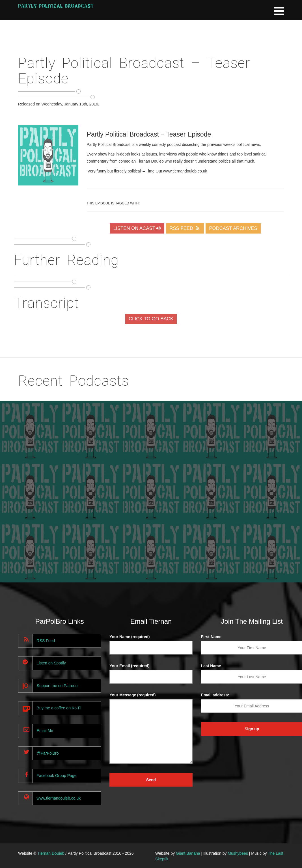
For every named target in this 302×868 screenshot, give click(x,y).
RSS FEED (185, 228)
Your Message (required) (132, 695)
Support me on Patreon (57, 686)
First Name (211, 637)
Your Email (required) (129, 666)
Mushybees (238, 853)
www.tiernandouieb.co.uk (59, 798)
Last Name (211, 666)
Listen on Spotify (51, 663)
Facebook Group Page (57, 776)
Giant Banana (188, 853)
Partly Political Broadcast (56, 6)
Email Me (45, 731)
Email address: (215, 695)
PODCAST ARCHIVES (233, 228)
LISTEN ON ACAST (137, 228)
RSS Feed (46, 641)
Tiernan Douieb (51, 853)
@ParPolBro (48, 753)
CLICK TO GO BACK (151, 319)
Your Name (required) (130, 637)
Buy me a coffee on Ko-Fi (59, 708)
